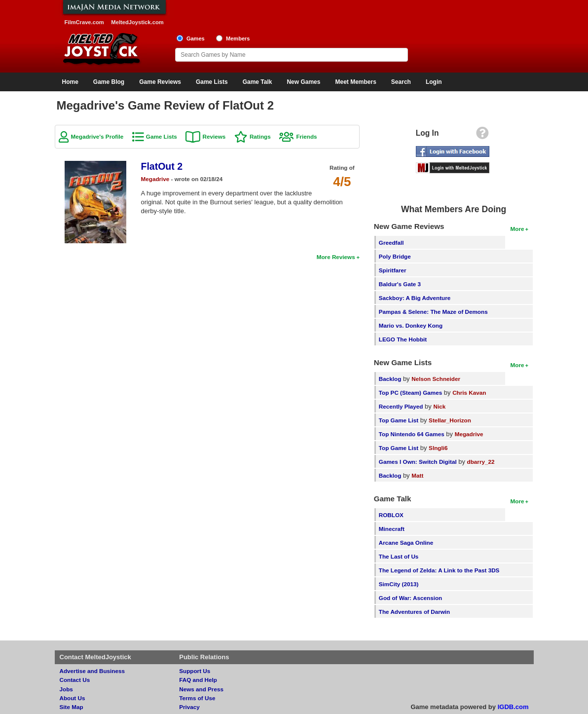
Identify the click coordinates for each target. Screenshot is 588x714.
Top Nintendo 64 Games (412, 434)
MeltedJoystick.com (137, 22)
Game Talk (257, 82)
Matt (417, 475)
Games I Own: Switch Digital (418, 462)
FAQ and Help (198, 680)
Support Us (195, 671)
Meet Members (355, 82)
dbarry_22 (481, 462)
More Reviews (336, 257)
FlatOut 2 (162, 166)
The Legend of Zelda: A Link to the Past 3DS (439, 570)
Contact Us (75, 680)
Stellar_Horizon (450, 420)
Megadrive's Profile (97, 136)
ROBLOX (391, 515)
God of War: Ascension (410, 598)
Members (238, 38)
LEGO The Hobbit (403, 339)
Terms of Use (197, 698)
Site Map (72, 707)
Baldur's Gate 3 (400, 284)
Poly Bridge (395, 256)
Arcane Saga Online (406, 543)
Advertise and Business (92, 671)
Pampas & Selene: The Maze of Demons (433, 312)
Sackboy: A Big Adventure (415, 298)
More (517, 229)
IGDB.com (513, 707)
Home (70, 82)
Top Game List (399, 420)
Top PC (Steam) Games (410, 393)
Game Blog (109, 82)
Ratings (260, 136)
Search (401, 82)
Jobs (66, 689)
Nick (439, 406)
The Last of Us (399, 556)
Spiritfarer (393, 270)
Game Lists (212, 82)
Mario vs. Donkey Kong (411, 325)
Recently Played (401, 406)
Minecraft (392, 529)
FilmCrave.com (84, 22)
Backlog (390, 379)
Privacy (189, 707)
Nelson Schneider (436, 379)
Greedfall (391, 243)
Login (434, 82)
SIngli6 (438, 448)
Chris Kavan (469, 393)
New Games (303, 82)
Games (196, 38)
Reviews (214, 136)
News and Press (201, 689)
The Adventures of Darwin (414, 612)
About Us (73, 698)
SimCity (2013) (399, 584)
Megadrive (155, 179)
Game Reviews (160, 82)
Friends (306, 136)
